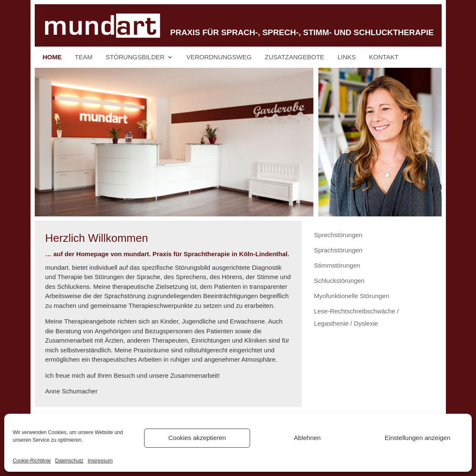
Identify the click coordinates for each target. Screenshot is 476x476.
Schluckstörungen (339, 281)
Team (84, 57)
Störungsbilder (135, 57)
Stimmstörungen (337, 265)
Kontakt (384, 57)
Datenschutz (69, 461)
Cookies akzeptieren (197, 438)
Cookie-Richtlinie (32, 461)
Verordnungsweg (219, 57)
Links (347, 57)
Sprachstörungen (338, 250)
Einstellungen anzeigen (417, 438)
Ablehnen (307, 438)
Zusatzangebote (295, 57)
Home (52, 57)
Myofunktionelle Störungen (352, 296)
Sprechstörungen (338, 235)
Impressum (100, 461)
